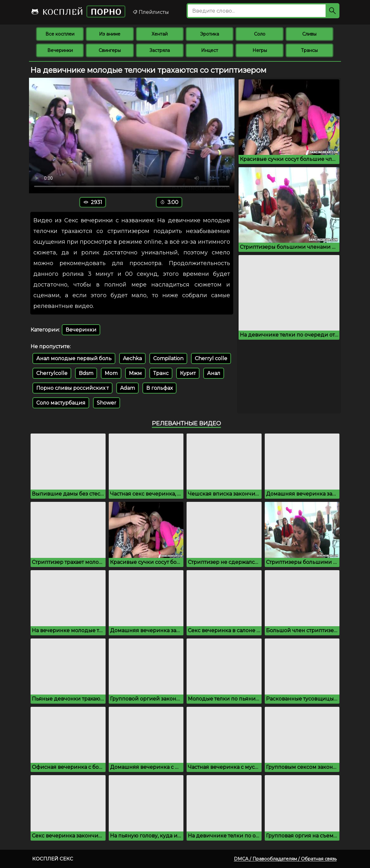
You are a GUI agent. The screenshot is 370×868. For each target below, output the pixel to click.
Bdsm (86, 373)
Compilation (168, 358)
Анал (214, 373)
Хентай (160, 34)
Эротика (210, 34)
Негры (260, 50)
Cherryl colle (211, 358)
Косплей (78, 11)
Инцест (210, 50)
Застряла (160, 50)
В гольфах (159, 388)
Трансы (309, 50)
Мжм (135, 373)
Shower (107, 403)
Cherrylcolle (52, 373)
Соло (260, 34)
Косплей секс (53, 859)
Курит (188, 373)
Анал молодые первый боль (74, 358)
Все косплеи (60, 34)
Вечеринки (60, 50)
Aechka (132, 358)
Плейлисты (151, 12)
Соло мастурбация (61, 403)
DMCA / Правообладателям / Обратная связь (285, 859)
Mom (111, 373)
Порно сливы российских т (72, 388)
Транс (161, 373)
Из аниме (110, 34)
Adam (127, 388)
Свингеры (110, 50)
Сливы (309, 34)
